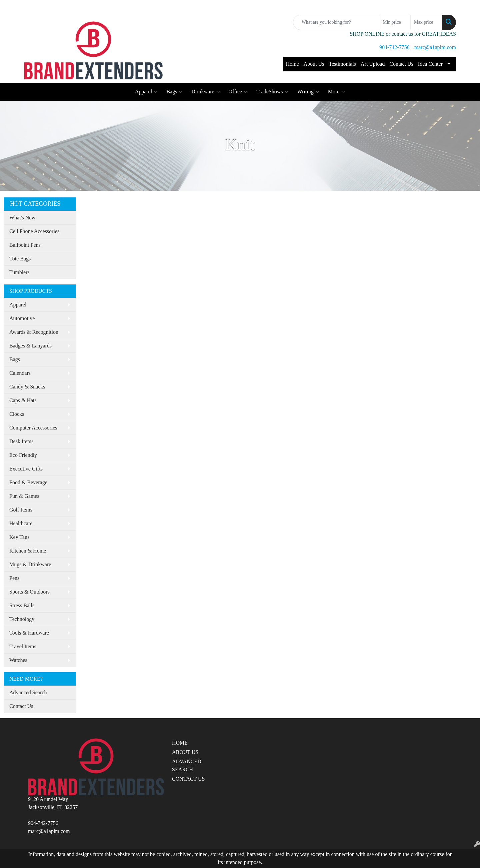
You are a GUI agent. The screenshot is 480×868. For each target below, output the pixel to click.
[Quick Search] (336, 22)
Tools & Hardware (29, 633)
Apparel (146, 92)
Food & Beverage (28, 482)
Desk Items (21, 441)
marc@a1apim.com (435, 47)
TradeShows (272, 92)
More (337, 92)
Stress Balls (22, 605)
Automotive (22, 318)
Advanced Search (28, 692)
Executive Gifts (26, 469)
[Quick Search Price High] (426, 22)
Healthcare (21, 523)
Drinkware (205, 92)
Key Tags (19, 537)
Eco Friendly (23, 455)
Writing (308, 92)
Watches (18, 660)
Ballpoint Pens (25, 245)
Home (292, 64)
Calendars (20, 373)
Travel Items (23, 646)
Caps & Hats (23, 400)
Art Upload (373, 64)
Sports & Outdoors (29, 592)
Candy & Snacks (27, 387)
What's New (22, 218)
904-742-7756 (394, 47)
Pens (14, 578)
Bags (174, 92)
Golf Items (21, 510)
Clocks (17, 414)
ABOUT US (185, 752)
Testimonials (342, 64)
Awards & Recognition (34, 332)
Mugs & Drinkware (30, 564)
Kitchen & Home (28, 551)
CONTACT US (188, 779)
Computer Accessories (33, 428)
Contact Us (401, 64)
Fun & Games (24, 496)
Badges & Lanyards (30, 346)
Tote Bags (20, 259)
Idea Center (430, 64)
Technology (22, 619)
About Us (314, 64)
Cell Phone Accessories (34, 231)
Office (238, 92)
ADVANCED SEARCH (187, 765)
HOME (180, 743)
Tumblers (19, 272)
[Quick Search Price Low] (395, 22)
